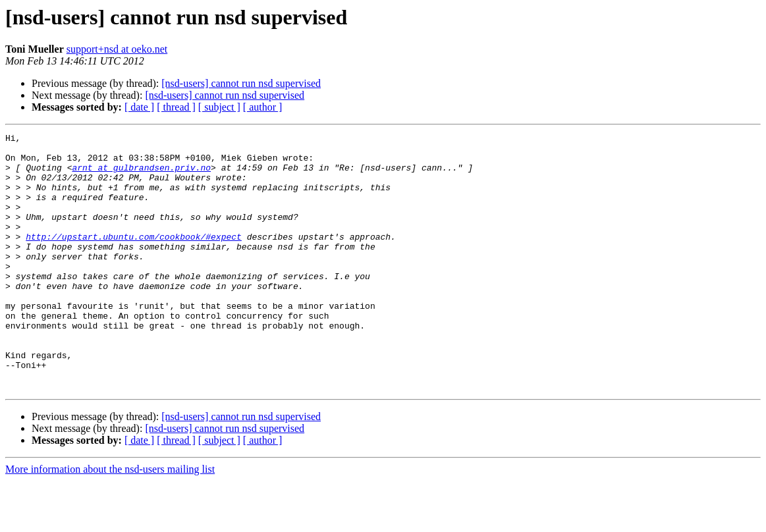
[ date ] (139, 107)
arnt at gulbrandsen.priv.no (141, 175)
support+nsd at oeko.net (117, 49)
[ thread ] (176, 107)
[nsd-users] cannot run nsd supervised (241, 83)
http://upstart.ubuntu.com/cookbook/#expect (134, 258)
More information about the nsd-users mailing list (110, 520)
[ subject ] (219, 107)
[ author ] (263, 107)
